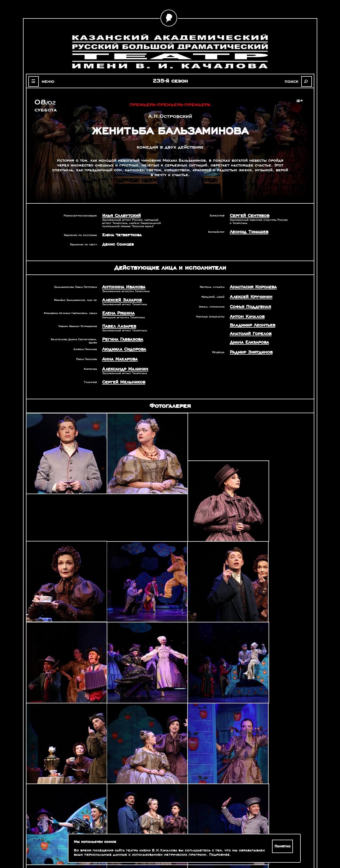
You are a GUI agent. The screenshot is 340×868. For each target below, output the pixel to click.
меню (45, 81)
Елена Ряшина (117, 311)
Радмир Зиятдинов (249, 348)
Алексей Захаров (120, 299)
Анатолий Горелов (249, 330)
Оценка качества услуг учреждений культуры (63, 840)
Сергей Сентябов (248, 215)
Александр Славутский (259, 797)
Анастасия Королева (251, 286)
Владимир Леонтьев (250, 322)
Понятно (283, 846)
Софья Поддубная (248, 305)
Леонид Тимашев (247, 231)
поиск (295, 81)
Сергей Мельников (121, 377)
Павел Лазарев (117, 324)
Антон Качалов (245, 314)
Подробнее (219, 855)
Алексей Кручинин (249, 296)
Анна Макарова (118, 355)
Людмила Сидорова (122, 346)
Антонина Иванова (122, 286)
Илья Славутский (119, 215)
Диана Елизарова (247, 338)
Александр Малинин (123, 365)
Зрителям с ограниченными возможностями (63, 847)
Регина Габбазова (121, 336)
